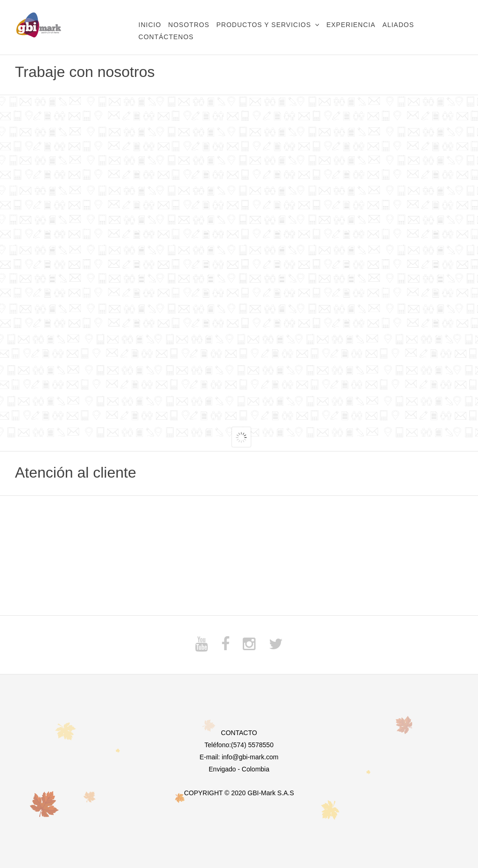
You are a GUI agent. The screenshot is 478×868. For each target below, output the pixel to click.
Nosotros (189, 25)
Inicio (150, 25)
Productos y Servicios (264, 25)
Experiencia (351, 25)
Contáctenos (166, 37)
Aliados (398, 25)
